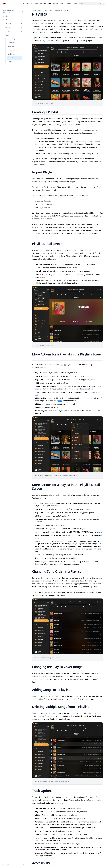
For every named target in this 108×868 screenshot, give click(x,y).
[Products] (30, 3)
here (40, 236)
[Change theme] (24, 865)
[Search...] (92, 3)
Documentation (37, 10)
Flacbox (58, 10)
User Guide (49, 10)
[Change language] (12, 865)
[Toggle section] (22, 11)
